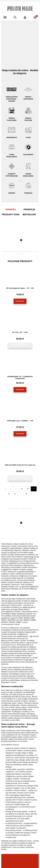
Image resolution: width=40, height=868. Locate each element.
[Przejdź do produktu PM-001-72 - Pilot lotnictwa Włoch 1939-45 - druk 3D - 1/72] (20, 240)
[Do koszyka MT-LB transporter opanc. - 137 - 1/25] (20, 301)
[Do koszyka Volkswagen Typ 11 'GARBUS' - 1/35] (20, 434)
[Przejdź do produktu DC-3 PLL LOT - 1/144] (20, 322)
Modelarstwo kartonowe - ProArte (12, 92)
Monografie (12, 131)
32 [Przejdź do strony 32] (9, 494)
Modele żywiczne (28, 113)
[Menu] (5, 17)
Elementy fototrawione (12, 168)
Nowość (12, 193)
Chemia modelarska (28, 168)
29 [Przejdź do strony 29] (22, 489)
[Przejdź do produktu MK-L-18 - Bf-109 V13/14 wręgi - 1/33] (20, 533)
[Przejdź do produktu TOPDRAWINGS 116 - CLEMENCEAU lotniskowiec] (20, 366)
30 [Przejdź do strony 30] (28, 489)
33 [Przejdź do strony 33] (15, 494)
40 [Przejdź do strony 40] (26, 494)
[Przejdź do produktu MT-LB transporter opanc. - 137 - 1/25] (20, 278)
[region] (20, 42)
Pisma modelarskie (12, 149)
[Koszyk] (35, 17)
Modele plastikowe (12, 113)
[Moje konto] (25, 17)
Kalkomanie (28, 148)
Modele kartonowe (28, 91)
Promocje (28, 193)
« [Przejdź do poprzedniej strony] (6, 489)
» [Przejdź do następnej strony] (32, 494)
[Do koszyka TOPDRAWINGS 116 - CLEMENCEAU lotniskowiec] (20, 390)
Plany (28, 131)
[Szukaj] (15, 17)
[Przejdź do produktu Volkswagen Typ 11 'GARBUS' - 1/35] (20, 410)
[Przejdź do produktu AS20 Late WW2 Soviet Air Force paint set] (20, 455)
